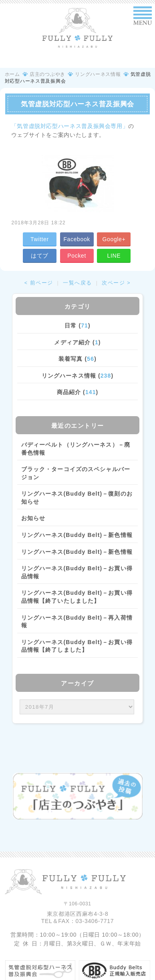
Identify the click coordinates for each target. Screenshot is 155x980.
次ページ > (116, 283)
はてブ (40, 256)
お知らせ (33, 518)
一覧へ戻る (77, 283)
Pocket (77, 256)
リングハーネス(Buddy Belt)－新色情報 (77, 535)
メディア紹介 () (77, 342)
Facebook (77, 239)
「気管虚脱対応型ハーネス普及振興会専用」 (70, 126)
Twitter (40, 239)
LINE (114, 256)
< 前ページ (39, 283)
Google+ (114, 239)
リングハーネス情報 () (77, 376)
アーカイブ (77, 683)
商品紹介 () (78, 392)
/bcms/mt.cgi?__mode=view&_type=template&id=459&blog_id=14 (77, 707)
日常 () (77, 325)
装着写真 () (77, 359)
